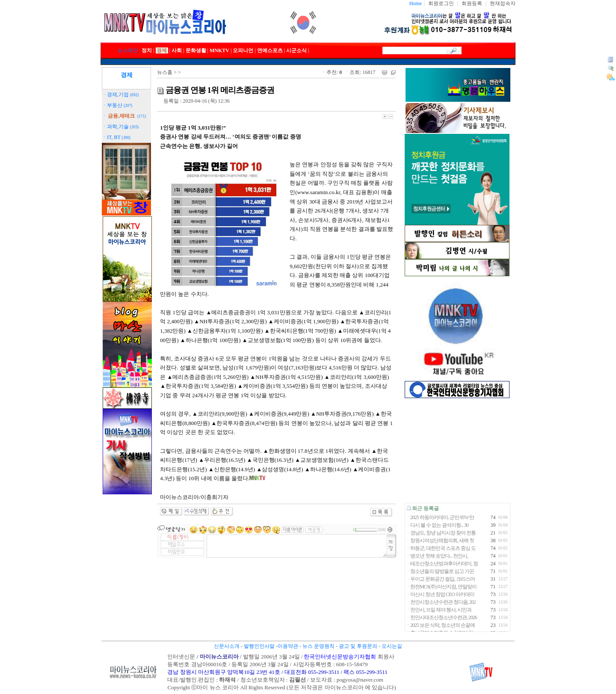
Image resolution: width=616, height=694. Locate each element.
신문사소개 (227, 646)
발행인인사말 (259, 646)
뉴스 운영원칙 (318, 646)
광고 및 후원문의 (358, 646)
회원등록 (472, 3)
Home (416, 3)
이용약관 (288, 646)
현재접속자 (503, 3)
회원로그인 (441, 3)
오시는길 (392, 646)
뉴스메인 (128, 50)
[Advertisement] (457, 450)
